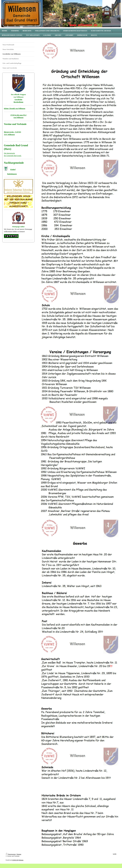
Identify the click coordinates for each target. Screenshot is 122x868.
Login (115, 854)
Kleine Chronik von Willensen (15, 108)
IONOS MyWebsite (18, 860)
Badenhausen (12, 174)
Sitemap (19, 854)
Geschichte (18, 99)
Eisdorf (13, 169)
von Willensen (18, 117)
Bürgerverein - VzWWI (12, 132)
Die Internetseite (9, 153)
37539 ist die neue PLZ (18, 115)
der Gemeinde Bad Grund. (13, 156)
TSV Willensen (9, 134)
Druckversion (11, 854)
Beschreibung (18, 102)
